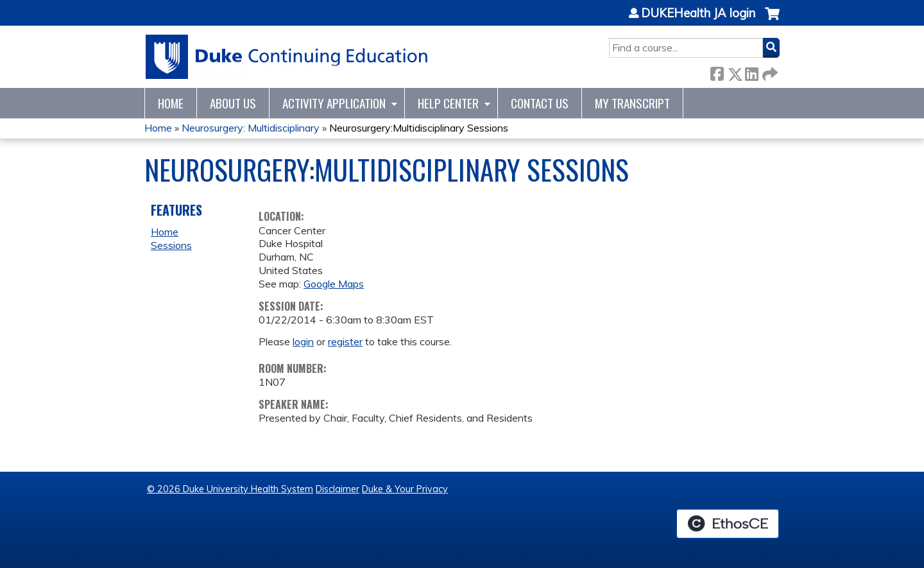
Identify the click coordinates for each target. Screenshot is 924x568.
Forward (769, 72)
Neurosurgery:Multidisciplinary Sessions (419, 128)
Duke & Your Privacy (405, 489)
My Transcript (632, 103)
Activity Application (334, 103)
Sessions (171, 245)
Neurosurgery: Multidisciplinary (251, 128)
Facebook (717, 72)
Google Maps (334, 284)
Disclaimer (338, 489)
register (345, 341)
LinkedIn (751, 72)
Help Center (448, 103)
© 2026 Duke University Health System (230, 489)
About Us (233, 103)
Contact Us (540, 103)
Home (171, 103)
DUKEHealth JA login (698, 13)
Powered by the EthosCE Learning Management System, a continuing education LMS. (728, 524)
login (303, 341)
